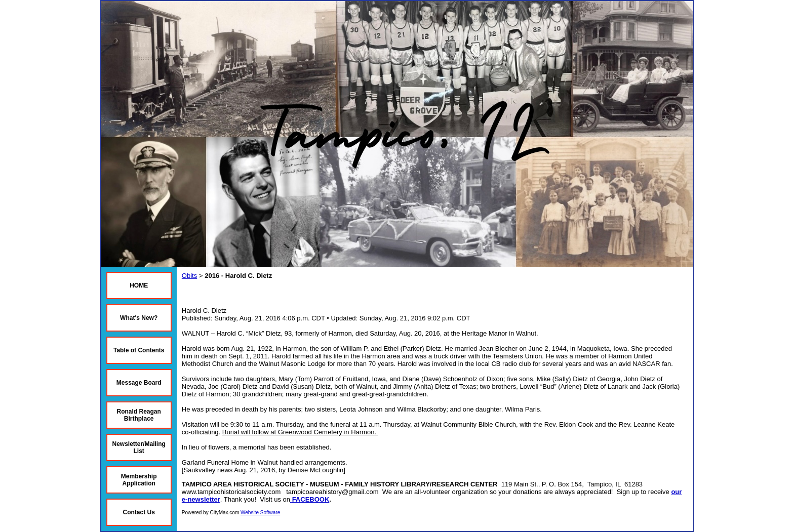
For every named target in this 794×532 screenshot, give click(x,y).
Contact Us (139, 512)
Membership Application (139, 480)
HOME (139, 285)
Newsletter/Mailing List (139, 447)
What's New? (139, 318)
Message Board (139, 383)
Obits (189, 276)
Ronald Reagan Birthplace (139, 415)
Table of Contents (139, 350)
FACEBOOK (311, 499)
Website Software (260, 513)
